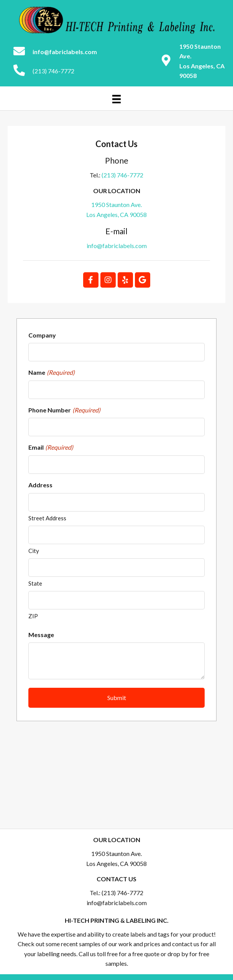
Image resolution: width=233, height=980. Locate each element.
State (35, 583)
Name (52, 372)
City (34, 551)
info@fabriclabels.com (117, 246)
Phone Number (64, 410)
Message (41, 635)
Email (51, 447)
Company (42, 335)
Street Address (47, 518)
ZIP (33, 616)
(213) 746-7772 (53, 71)
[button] (91, 280)
